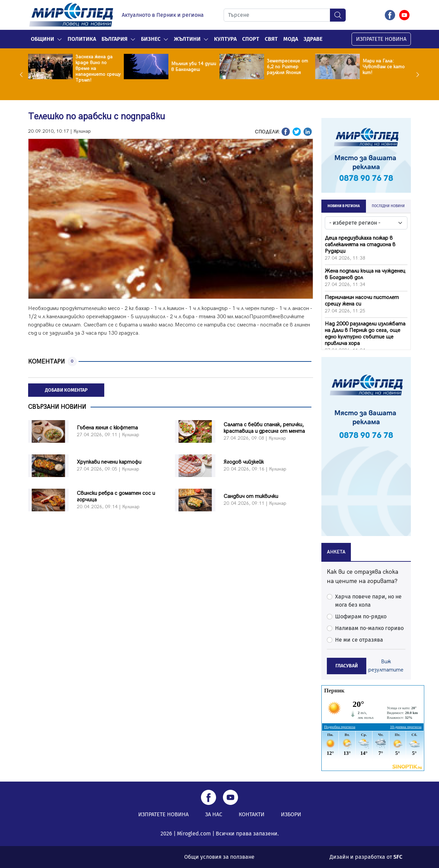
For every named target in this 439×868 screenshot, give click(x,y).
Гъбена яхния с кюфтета (107, 428)
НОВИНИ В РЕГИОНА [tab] (344, 206)
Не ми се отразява (359, 640)
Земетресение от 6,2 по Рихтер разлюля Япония (287, 67)
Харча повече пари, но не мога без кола (368, 601)
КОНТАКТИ (252, 814)
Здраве (313, 39)
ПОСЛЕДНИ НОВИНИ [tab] (388, 206)
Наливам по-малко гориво (369, 628)
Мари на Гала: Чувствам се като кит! (384, 67)
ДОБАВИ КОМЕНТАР (66, 390)
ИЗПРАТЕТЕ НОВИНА (381, 39)
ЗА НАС (214, 814)
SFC (398, 857)
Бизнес (151, 39)
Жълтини (187, 39)
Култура (225, 39)
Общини (43, 39)
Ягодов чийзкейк (244, 462)
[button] (60, 39)
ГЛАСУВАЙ (347, 666)
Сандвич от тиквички (251, 496)
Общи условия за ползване (219, 857)
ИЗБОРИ (291, 814)
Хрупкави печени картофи (109, 462)
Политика (82, 39)
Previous (23, 74)
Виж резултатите (386, 666)
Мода (291, 39)
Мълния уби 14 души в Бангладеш (194, 67)
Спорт (251, 39)
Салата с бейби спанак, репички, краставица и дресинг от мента (264, 428)
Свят (271, 39)
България (115, 39)
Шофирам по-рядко (361, 616)
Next (416, 74)
